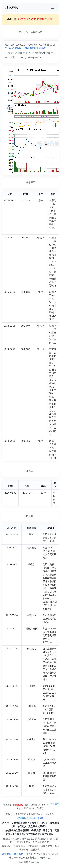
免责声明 (7, 854)
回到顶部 (54, 804)
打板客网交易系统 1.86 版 (30, 818)
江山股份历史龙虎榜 (35, 48)
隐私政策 (19, 854)
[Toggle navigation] (53, 7)
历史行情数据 (14, 48)
